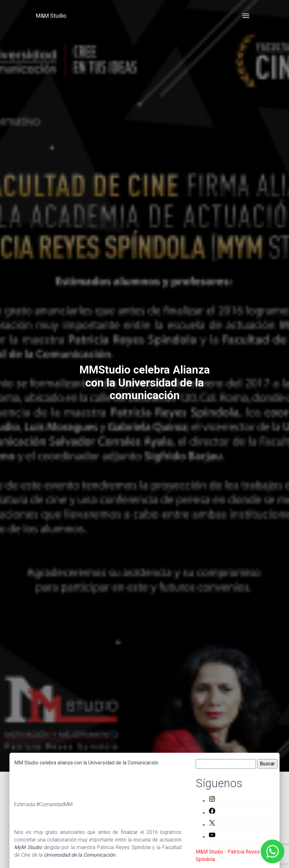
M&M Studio (51, 16)
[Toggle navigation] (246, 16)
